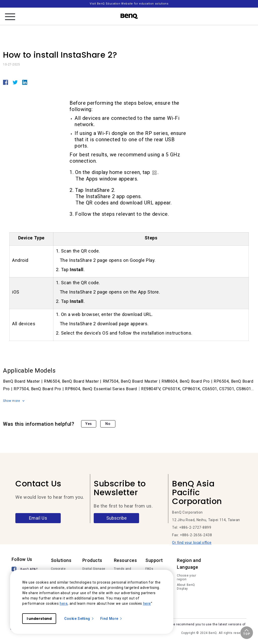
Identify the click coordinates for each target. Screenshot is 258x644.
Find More (111, 619)
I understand (39, 619)
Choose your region (186, 578)
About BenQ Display (186, 587)
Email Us (38, 518)
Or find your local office (192, 543)
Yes (89, 424)
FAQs (149, 569)
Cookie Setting (79, 619)
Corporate (58, 569)
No (108, 424)
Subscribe (117, 518)
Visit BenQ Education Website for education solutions (129, 4)
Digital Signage (94, 569)
